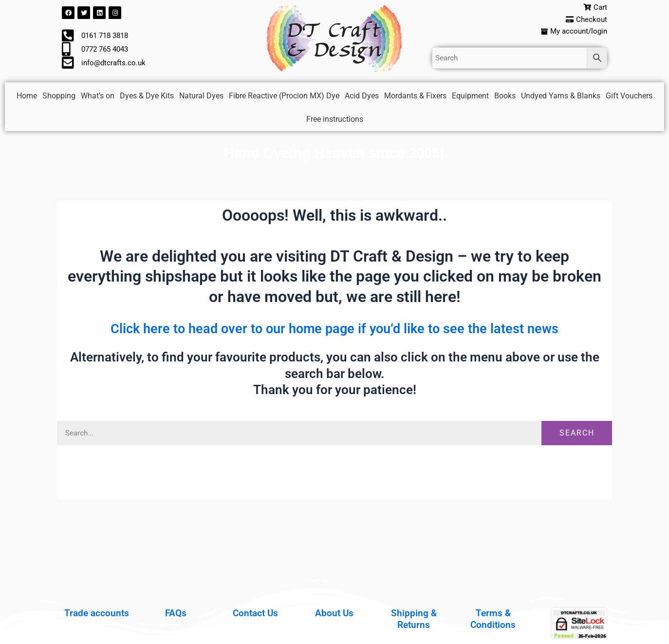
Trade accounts (97, 613)
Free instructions (335, 122)
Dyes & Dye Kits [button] (147, 98)
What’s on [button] (98, 98)
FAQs (176, 613)
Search (577, 435)
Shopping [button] (59, 98)
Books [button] (505, 98)
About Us (334, 613)
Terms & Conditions (493, 619)
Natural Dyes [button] (201, 98)
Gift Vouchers (629, 98)
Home (27, 98)
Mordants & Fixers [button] (415, 98)
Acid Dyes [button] (362, 98)
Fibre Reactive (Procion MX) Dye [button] (284, 98)
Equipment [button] (470, 98)
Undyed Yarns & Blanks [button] (561, 98)
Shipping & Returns (414, 619)
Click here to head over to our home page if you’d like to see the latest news (334, 330)
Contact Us (255, 613)
